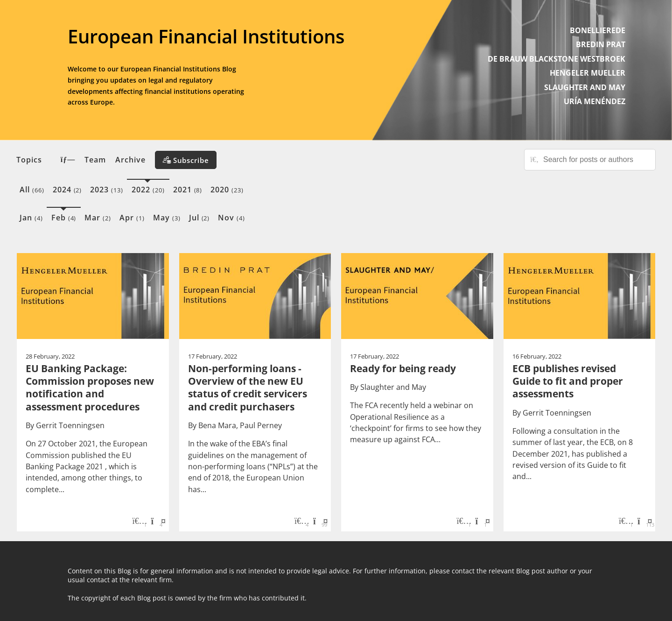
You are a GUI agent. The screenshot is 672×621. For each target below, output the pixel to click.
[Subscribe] (186, 160)
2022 (148, 190)
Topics (46, 160)
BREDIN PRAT (601, 44)
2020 (227, 190)
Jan (31, 218)
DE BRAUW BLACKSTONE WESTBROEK (556, 59)
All (32, 190)
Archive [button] (130, 160)
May (167, 218)
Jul (199, 218)
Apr (132, 218)
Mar (98, 218)
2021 (188, 190)
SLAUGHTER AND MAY (585, 87)
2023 (107, 190)
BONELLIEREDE (598, 30)
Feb (64, 218)
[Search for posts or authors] (596, 160)
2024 (67, 190)
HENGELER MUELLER (588, 73)
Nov (231, 218)
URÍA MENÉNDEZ (595, 101)
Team (95, 160)
